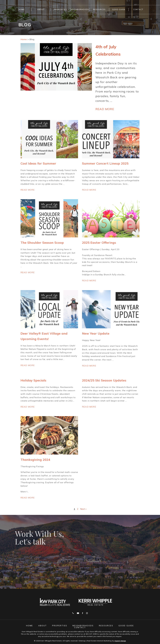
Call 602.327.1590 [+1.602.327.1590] (73, 613)
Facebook (83, 613)
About (41, 9)
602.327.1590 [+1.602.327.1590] (91, 634)
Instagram (87, 613)
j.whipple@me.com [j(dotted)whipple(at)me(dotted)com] (78, 613)
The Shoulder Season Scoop (42, 243)
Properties (61, 9)
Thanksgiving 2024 (35, 459)
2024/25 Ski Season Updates (104, 380)
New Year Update (96, 333)
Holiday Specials (33, 380)
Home (22, 9)
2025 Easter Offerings (99, 243)
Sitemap (82, 641)
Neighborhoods (80, 9)
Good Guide (119, 9)
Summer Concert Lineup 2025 (105, 163)
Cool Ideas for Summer (38, 163)
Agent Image (120, 641)
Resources (99, 9)
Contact (138, 9)
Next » (83, 509)
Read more (105, 109)
